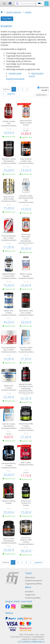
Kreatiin (28, 12)
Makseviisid (30, 577)
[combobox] (25, 4)
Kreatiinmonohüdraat (15, 79)
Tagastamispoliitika (33, 584)
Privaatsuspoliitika (33, 598)
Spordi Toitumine (14, 12)
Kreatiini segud (15, 73)
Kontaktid (29, 592)
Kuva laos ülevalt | (43, 89)
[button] (40, 4)
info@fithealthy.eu (38, 642)
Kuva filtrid (7, 19)
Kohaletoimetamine (33, 581)
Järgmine (11, 94)
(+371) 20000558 (24, 642)
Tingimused (30, 595)
